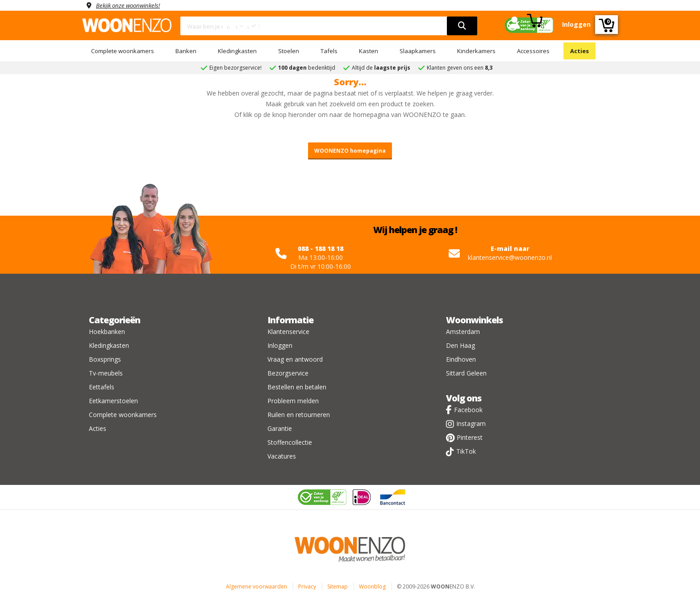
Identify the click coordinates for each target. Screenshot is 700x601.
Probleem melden (293, 401)
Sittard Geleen (466, 373)
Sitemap (337, 586)
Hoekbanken (107, 332)
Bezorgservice (288, 373)
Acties (579, 51)
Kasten (369, 51)
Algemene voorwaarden (256, 586)
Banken (186, 51)
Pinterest (470, 437)
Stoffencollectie (290, 442)
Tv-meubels (106, 373)
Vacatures (282, 456)
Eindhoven (461, 359)
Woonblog (372, 586)
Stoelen (289, 51)
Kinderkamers (476, 51)
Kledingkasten (237, 51)
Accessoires (533, 51)
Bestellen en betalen (297, 387)
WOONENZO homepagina (350, 151)
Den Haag (460, 345)
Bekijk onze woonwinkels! (131, 5)
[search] (462, 26)
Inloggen (280, 345)
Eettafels (102, 387)
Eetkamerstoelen (113, 401)
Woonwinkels (474, 320)
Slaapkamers (418, 51)
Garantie (280, 428)
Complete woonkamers (123, 51)
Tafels (329, 51)
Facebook (468, 410)
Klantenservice (288, 332)
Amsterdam (463, 332)
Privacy (307, 586)
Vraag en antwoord (295, 359)
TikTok (466, 451)
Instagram (471, 424)
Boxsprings (105, 359)
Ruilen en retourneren (299, 415)
